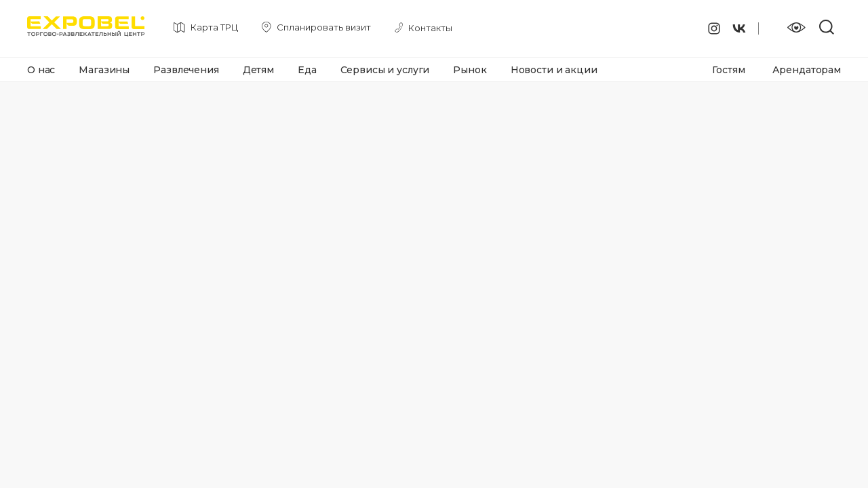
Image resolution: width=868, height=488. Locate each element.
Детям (258, 70)
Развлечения (186, 70)
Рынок (470, 70)
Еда (307, 70)
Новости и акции (554, 70)
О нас (41, 70)
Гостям (728, 70)
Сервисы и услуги (385, 70)
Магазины (104, 70)
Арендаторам (807, 70)
